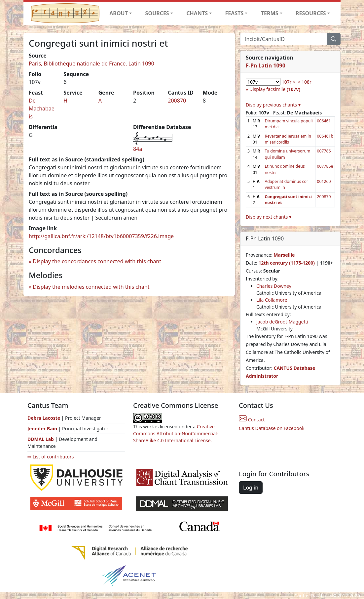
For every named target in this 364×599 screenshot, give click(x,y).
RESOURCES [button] (311, 13)
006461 (324, 121)
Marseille (284, 255)
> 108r (304, 82)
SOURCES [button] (157, 13)
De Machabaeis (42, 108)
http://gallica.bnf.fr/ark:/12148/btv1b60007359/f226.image (101, 236)
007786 (324, 151)
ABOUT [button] (119, 13)
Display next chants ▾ (269, 217)
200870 (177, 101)
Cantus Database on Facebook (272, 428)
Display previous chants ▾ (273, 105)
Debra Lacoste (44, 418)
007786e (325, 166)
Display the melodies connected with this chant (91, 287)
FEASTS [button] (235, 13)
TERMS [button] (270, 13)
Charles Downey (274, 286)
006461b (325, 136)
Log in (251, 488)
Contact (252, 420)
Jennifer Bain (43, 428)
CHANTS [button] (197, 13)
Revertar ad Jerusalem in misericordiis (288, 139)
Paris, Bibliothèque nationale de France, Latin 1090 (91, 64)
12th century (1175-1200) (287, 263)
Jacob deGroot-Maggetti (282, 322)
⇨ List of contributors (51, 457)
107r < (289, 82)
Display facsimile (275, 89)
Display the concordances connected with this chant (97, 261)
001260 (324, 181)
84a (138, 149)
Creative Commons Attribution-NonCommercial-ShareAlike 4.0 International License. (176, 433)
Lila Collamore (272, 300)
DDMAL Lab (41, 439)
